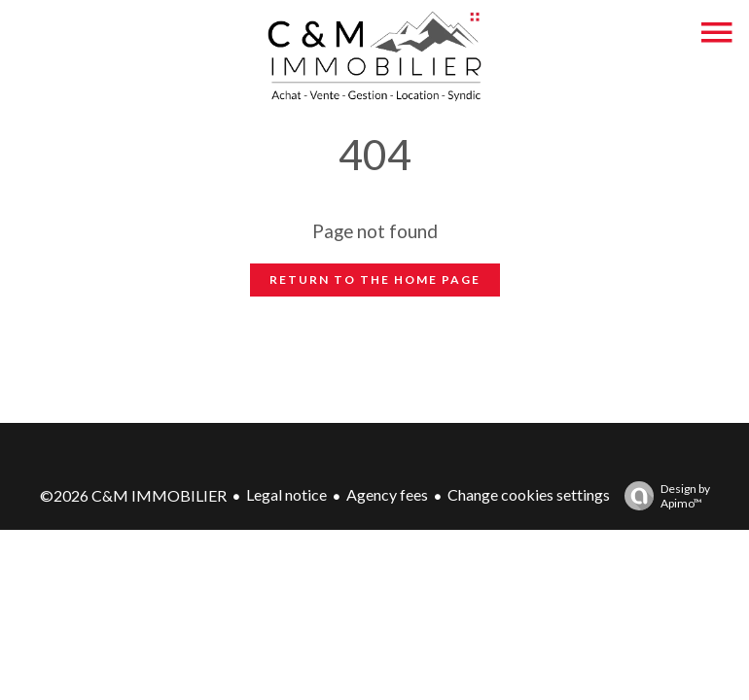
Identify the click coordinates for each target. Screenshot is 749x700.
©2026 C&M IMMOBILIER (133, 495)
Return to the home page (375, 280)
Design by (662, 496)
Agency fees (387, 494)
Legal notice (286, 494)
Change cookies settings (529, 494)
